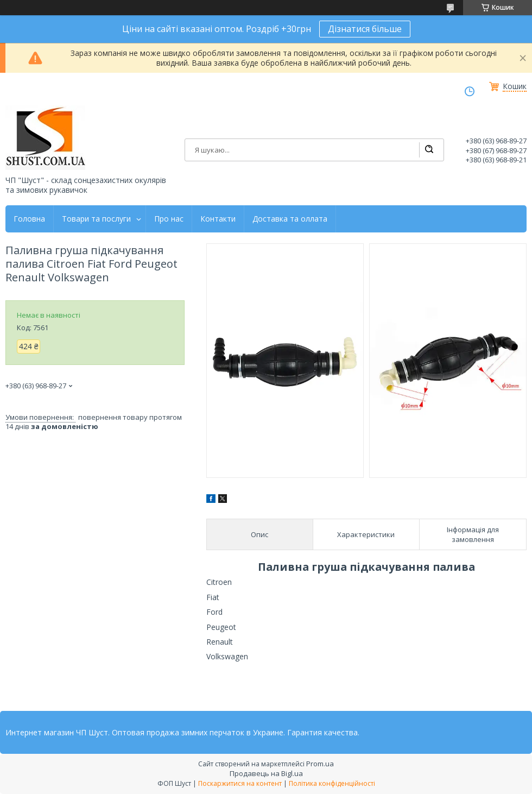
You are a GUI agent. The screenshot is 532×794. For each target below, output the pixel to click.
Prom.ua (320, 764)
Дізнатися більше (365, 29)
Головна (29, 219)
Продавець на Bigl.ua (266, 773)
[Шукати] (429, 150)
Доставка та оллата (290, 219)
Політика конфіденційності (332, 783)
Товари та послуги (96, 219)
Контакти (218, 219)
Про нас (169, 219)
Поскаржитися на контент (240, 783)
